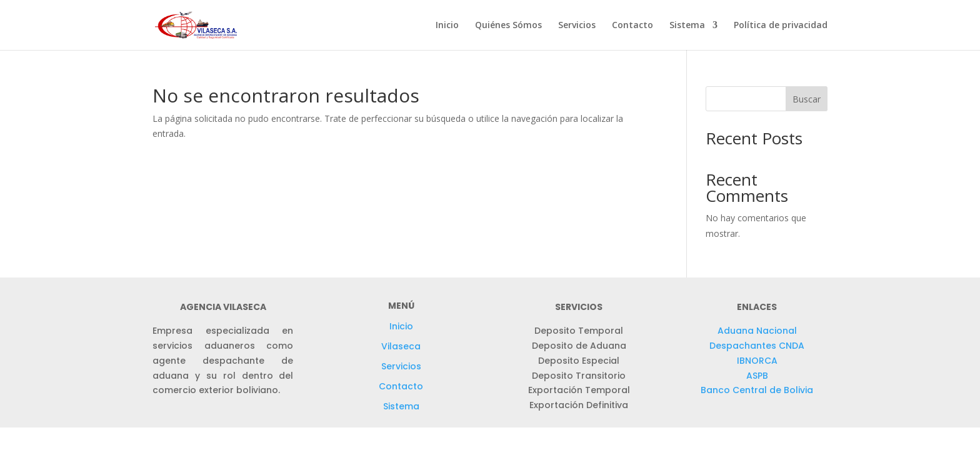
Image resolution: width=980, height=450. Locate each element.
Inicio (447, 26)
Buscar (807, 99)
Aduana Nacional (757, 331)
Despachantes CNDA (757, 346)
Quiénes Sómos (508, 26)
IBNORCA (757, 361)
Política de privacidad (781, 26)
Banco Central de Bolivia (757, 390)
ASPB (757, 376)
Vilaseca (401, 346)
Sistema (687, 26)
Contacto (632, 26)
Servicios (577, 26)
